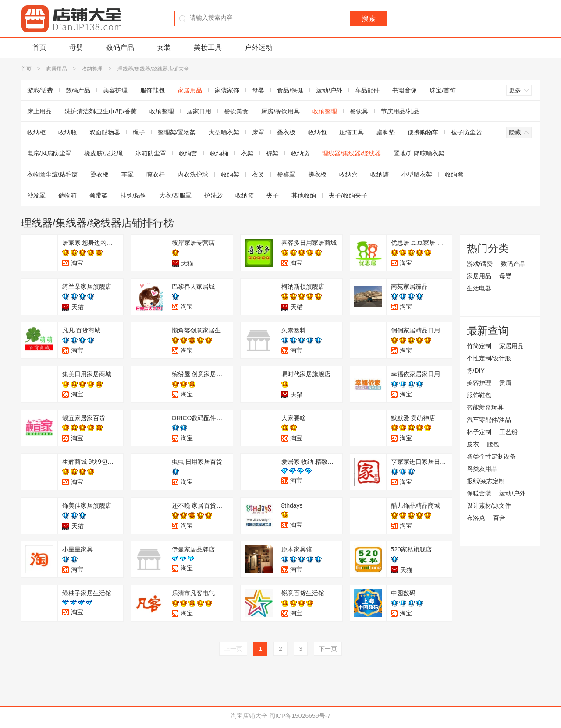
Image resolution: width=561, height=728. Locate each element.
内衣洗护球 (193, 174)
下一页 (328, 649)
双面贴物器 (105, 132)
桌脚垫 (386, 132)
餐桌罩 (286, 174)
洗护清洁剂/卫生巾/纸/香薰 (101, 111)
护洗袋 (213, 195)
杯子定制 (479, 432)
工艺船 (508, 432)
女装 (164, 48)
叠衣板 (286, 132)
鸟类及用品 (482, 469)
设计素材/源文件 (489, 505)
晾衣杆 (156, 174)
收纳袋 (300, 153)
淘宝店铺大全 (249, 716)
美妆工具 (208, 48)
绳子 (139, 132)
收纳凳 (454, 174)
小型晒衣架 (417, 174)
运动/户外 (329, 90)
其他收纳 (304, 195)
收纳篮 (245, 195)
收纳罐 (380, 174)
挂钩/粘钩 (134, 195)
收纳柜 (36, 132)
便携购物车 (423, 132)
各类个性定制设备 (491, 456)
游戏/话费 (40, 90)
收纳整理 (92, 69)
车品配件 (367, 90)
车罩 (128, 174)
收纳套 (188, 153)
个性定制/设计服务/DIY (489, 364)
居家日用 (199, 111)
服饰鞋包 (153, 90)
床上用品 (39, 111)
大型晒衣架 (224, 132)
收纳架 (230, 174)
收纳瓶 (67, 132)
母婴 (76, 48)
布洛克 (476, 518)
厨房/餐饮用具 (280, 111)
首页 (39, 48)
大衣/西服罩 (175, 195)
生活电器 (479, 288)
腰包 (493, 444)
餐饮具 (359, 111)
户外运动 (259, 48)
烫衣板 (99, 174)
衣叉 (258, 174)
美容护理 (115, 90)
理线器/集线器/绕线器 (352, 153)
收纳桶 (219, 153)
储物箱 (67, 195)
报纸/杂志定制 (486, 481)
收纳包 (317, 132)
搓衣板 (317, 174)
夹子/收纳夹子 (348, 195)
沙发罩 (36, 195)
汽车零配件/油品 (489, 420)
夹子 (273, 195)
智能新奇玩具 (485, 407)
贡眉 (505, 383)
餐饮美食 (236, 111)
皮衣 (473, 444)
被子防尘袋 (466, 132)
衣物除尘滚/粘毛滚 (53, 174)
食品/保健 (290, 90)
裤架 (272, 153)
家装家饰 (227, 90)
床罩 (258, 132)
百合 (499, 518)
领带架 (99, 195)
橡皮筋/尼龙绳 (103, 153)
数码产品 (120, 48)
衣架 (247, 153)
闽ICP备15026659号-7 (300, 716)
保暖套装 (479, 493)
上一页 (233, 649)
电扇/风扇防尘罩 (50, 153)
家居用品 (57, 69)
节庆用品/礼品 (400, 111)
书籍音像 (405, 90)
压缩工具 (352, 132)
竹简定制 (479, 346)
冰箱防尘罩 (151, 153)
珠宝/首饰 (443, 90)
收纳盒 (348, 174)
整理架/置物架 (177, 132)
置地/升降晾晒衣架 (419, 153)
